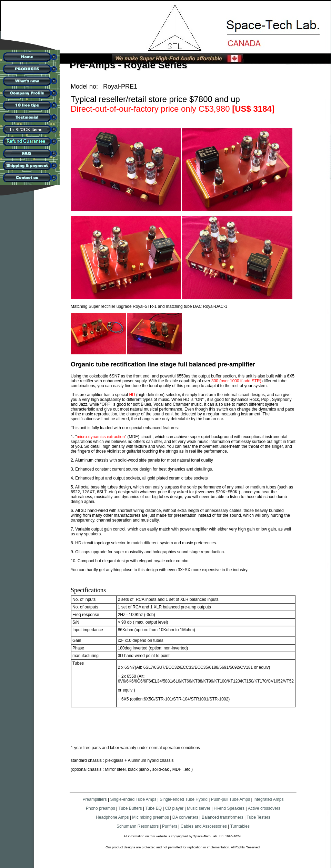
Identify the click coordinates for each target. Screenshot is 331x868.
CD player (174, 808)
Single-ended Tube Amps (133, 799)
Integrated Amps (268, 799)
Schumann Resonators (138, 826)
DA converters (185, 817)
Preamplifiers (95, 799)
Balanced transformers (223, 817)
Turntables (240, 826)
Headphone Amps (113, 817)
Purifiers (170, 826)
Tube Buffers (130, 808)
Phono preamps (101, 808)
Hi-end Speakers (229, 808)
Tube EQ (153, 808)
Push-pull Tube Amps (230, 799)
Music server (199, 808)
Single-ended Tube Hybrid (184, 799)
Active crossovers (264, 808)
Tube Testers (258, 817)
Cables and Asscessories (204, 826)
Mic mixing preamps (151, 817)
